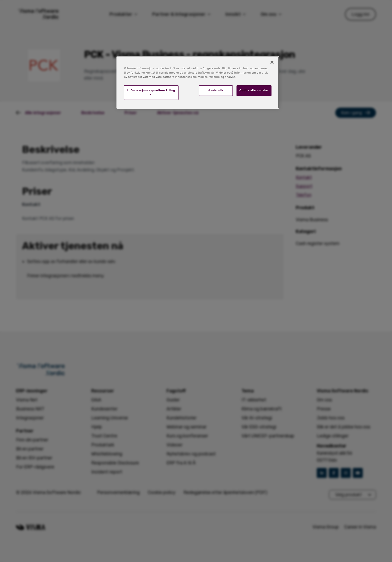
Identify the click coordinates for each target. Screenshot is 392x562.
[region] (198, 82)
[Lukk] (272, 62)
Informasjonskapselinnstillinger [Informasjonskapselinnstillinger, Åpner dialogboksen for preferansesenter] (151, 92)
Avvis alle (216, 90)
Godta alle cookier (254, 90)
